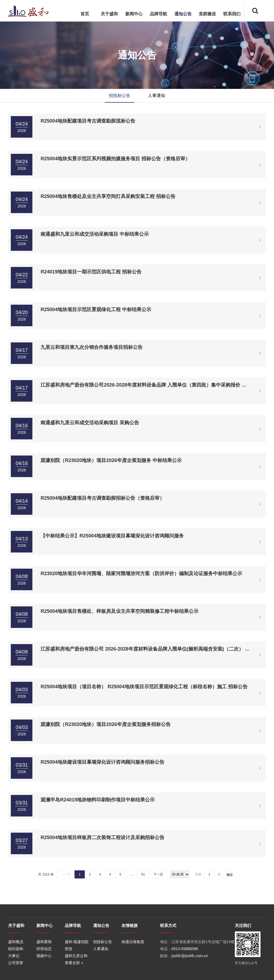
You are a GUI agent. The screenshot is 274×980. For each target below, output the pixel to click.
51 (143, 874)
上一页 (66, 874)
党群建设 (207, 14)
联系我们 (232, 14)
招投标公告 (120, 95)
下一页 (158, 874)
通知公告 (183, 14)
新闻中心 (134, 14)
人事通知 (157, 95)
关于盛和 (109, 14)
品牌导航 (158, 14)
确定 (230, 875)
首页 (85, 14)
